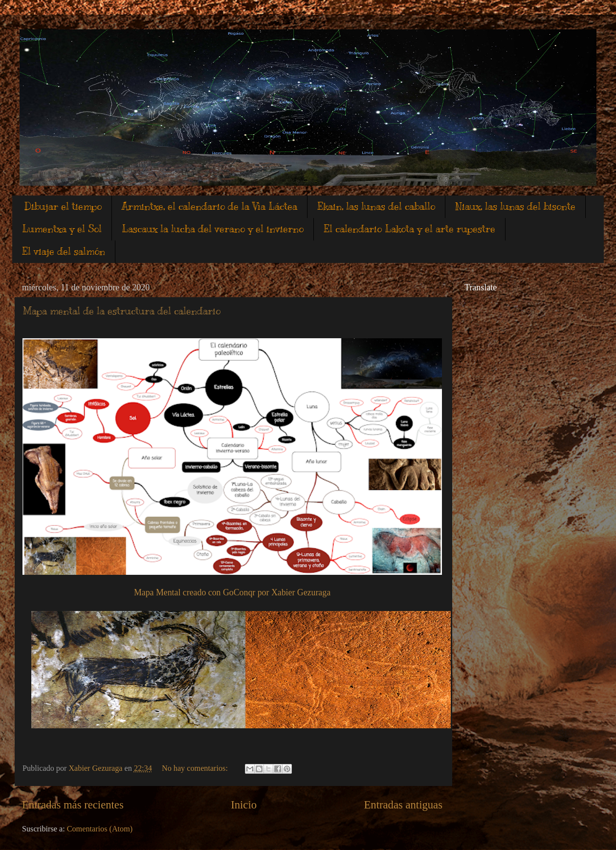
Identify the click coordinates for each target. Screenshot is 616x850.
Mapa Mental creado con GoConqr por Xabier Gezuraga (232, 592)
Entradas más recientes (73, 805)
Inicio (244, 805)
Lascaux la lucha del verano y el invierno (213, 229)
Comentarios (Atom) (100, 829)
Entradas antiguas (403, 805)
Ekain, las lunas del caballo (376, 207)
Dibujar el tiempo (63, 207)
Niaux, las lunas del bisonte (515, 207)
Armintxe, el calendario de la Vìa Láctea (209, 207)
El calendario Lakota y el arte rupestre (409, 229)
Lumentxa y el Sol (62, 229)
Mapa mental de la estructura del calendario (121, 311)
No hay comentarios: (196, 768)
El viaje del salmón (64, 251)
